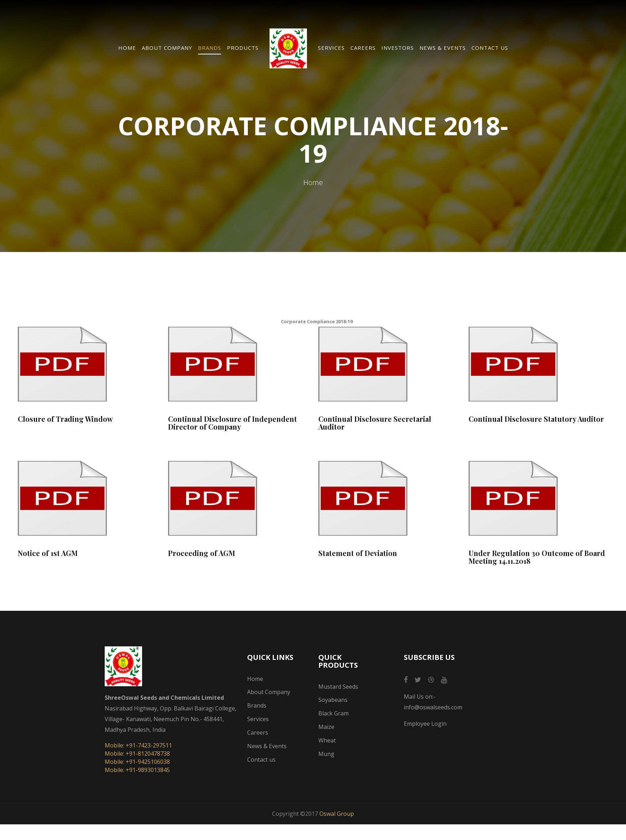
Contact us (490, 48)
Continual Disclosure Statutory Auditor (536, 419)
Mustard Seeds (338, 687)
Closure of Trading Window (65, 419)
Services (331, 48)
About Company (167, 48)
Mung (326, 754)
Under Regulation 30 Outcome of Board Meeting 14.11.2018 (537, 557)
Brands (210, 48)
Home (127, 48)
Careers (363, 48)
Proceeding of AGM (202, 553)
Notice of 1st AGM (48, 553)
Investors (398, 48)
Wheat (327, 740)
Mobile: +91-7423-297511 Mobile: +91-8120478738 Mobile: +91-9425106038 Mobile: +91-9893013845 (138, 758)
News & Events (443, 48)
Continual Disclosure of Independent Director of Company (233, 423)
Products (243, 48)
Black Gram (333, 713)
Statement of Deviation (358, 553)
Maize (326, 727)
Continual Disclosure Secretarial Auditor (375, 423)
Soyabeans (333, 700)
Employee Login (425, 724)
